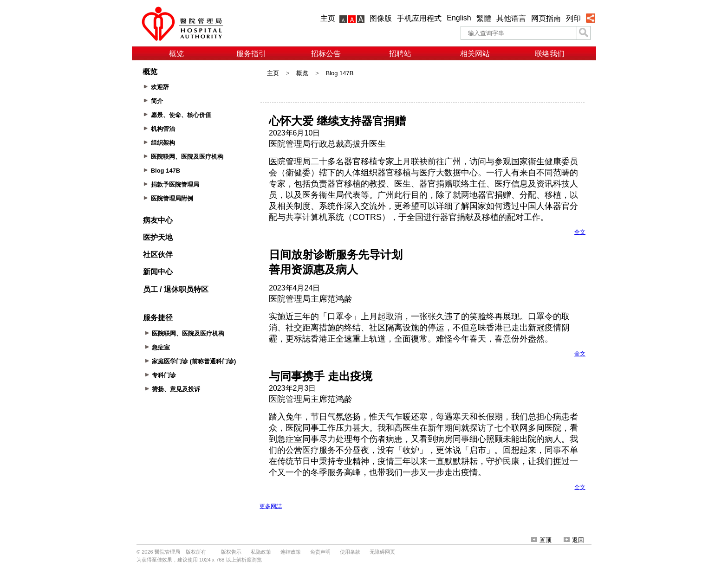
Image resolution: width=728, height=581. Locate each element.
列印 (573, 18)
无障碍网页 (382, 552)
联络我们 (550, 54)
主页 (328, 18)
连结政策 (291, 552)
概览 (176, 54)
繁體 (484, 18)
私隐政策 (261, 552)
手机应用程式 (419, 18)
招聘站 (400, 54)
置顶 (541, 540)
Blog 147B (339, 73)
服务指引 (251, 54)
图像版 (381, 18)
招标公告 (326, 54)
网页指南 (546, 18)
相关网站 (475, 54)
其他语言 (511, 18)
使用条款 (350, 552)
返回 (574, 540)
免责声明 (320, 552)
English (459, 18)
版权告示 (231, 552)
